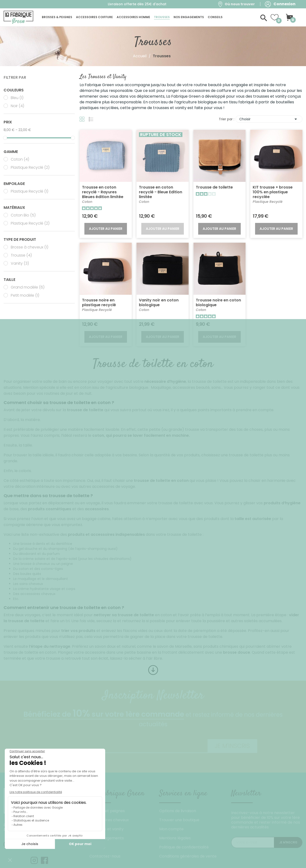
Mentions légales (175, 838)
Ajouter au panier (106, 229)
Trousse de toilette (214, 187)
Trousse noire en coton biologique (218, 302)
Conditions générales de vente (188, 856)
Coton (20, 159)
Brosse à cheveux (30, 247)
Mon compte (171, 829)
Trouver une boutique (179, 820)
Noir (17, 106)
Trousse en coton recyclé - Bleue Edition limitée (161, 192)
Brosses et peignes (107, 811)
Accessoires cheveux (109, 820)
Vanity (20, 263)
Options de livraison (178, 811)
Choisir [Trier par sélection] (269, 119)
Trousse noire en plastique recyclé (99, 302)
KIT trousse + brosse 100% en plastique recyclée (273, 192)
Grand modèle (28, 287)
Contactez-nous (105, 856)
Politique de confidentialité (184, 847)
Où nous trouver (240, 4)
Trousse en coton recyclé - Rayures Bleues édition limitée (103, 192)
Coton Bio (23, 215)
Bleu (17, 98)
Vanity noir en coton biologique (159, 302)
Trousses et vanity (107, 829)
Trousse (21, 255)
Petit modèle (25, 295)
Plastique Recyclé (30, 168)
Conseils (97, 847)
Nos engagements (107, 838)
